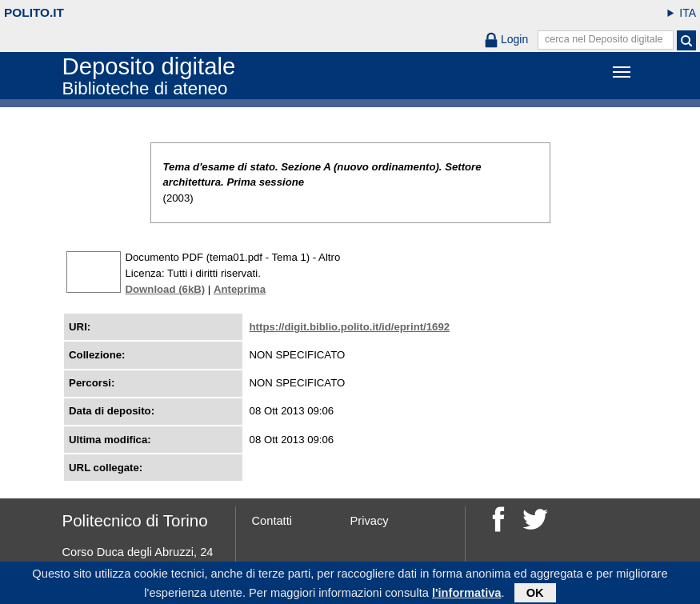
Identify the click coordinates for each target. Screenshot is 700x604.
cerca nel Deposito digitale (604, 39)
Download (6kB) (166, 289)
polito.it (34, 12)
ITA (688, 13)
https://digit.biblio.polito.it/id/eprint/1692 (350, 327)
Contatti (272, 521)
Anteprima (240, 289)
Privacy (370, 521)
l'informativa (467, 594)
